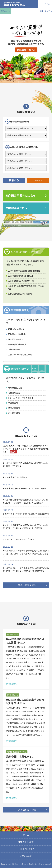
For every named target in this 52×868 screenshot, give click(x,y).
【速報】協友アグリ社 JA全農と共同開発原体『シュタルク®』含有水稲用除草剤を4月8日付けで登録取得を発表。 (26, 449)
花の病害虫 (13, 403)
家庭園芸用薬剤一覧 (17, 344)
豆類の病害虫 (14, 393)
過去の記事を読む (27, 585)
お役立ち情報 (14, 349)
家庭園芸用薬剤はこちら (21, 196)
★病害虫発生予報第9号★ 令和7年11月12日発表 (25, 488)
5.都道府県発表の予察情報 (20, 294)
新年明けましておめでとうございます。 (19, 539)
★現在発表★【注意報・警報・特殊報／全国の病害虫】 (26, 514)
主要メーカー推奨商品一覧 (20, 355)
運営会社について (26, 842)
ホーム (26, 835)
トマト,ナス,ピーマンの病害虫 (21, 398)
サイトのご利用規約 (26, 849)
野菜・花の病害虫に (17, 329)
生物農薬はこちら (16, 208)
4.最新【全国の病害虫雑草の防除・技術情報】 (26, 287)
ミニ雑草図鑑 (14, 413)
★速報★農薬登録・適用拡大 (15, 477)
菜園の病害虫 (14, 408)
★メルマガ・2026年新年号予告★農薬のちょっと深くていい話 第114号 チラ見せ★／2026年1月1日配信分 (26, 554)
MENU (48, 4)
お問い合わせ (26, 856)
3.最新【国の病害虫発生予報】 (21, 281)
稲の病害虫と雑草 (16, 388)
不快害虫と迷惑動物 (17, 334)
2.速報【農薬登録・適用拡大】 (21, 276)
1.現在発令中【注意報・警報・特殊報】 (24, 271)
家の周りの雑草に (16, 339)
